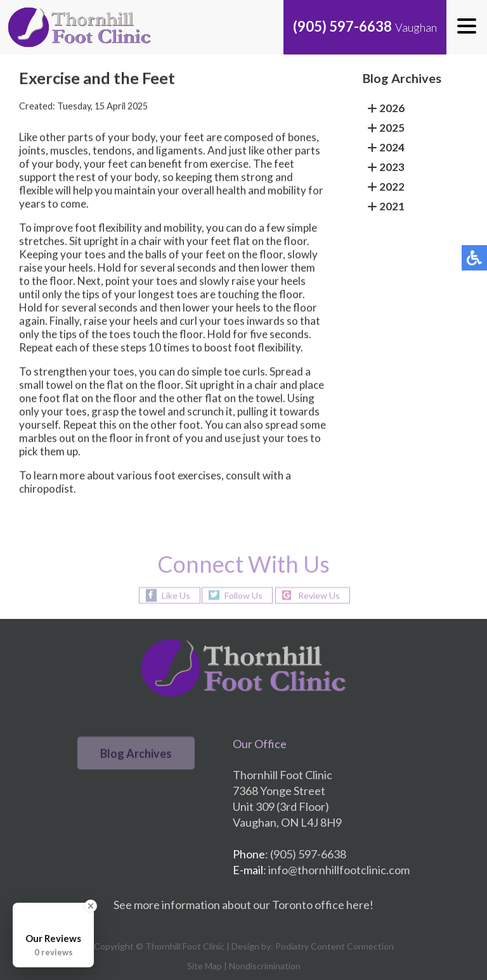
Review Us (319, 595)
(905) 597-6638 (342, 26)
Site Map (205, 966)
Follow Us (243, 595)
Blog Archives (136, 753)
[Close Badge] (91, 906)
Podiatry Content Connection (334, 946)
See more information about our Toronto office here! (243, 905)
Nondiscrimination (265, 966)
